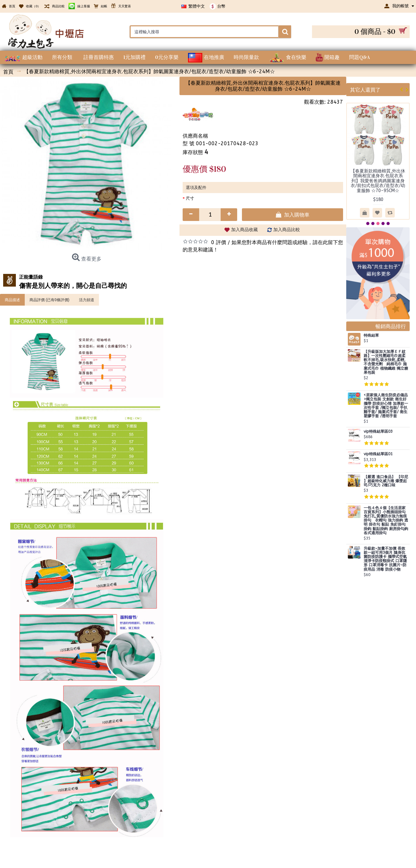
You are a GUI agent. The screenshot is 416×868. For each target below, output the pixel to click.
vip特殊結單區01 (378, 454)
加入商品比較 (287, 230)
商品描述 (12, 300)
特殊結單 (371, 336)
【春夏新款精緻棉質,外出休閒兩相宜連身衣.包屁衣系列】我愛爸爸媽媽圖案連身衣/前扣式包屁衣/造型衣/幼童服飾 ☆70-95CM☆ (378, 181)
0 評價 (219, 242)
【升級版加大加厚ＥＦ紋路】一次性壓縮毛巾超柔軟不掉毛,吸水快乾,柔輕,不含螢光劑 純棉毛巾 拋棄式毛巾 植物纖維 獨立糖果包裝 (386, 362)
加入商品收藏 (244, 230)
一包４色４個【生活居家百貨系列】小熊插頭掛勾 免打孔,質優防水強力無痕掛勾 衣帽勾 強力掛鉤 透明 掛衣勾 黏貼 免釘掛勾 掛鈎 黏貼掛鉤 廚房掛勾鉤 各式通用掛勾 (386, 521)
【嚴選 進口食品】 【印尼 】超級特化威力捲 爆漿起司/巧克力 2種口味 (386, 481)
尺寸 (190, 198)
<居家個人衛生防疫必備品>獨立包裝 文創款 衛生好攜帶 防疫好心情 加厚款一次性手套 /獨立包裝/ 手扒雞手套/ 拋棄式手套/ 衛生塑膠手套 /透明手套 (386, 406)
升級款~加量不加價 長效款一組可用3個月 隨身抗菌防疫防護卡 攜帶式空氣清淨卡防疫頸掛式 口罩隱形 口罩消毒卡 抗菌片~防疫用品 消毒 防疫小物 (385, 559)
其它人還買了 (365, 90)
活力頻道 (87, 300)
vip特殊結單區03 (378, 432)
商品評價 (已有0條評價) (49, 300)
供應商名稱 (195, 136)
